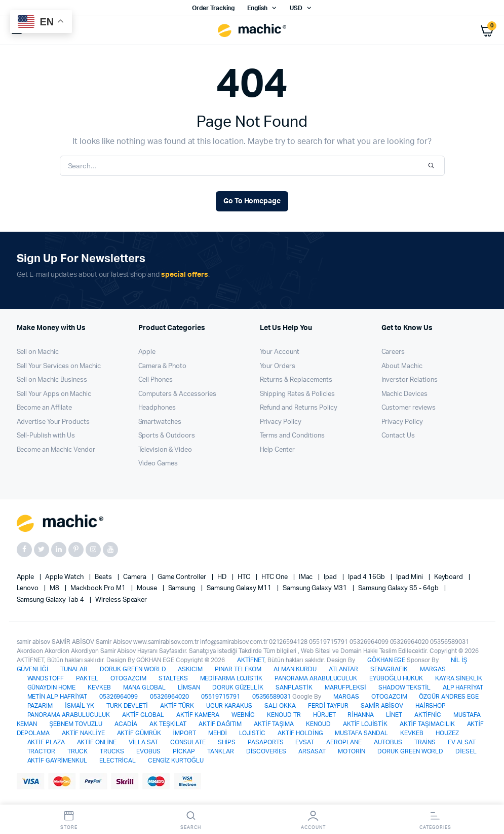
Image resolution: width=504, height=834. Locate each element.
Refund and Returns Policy (299, 408)
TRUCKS (112, 751)
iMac (307, 577)
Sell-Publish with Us (46, 436)
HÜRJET (324, 715)
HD (223, 577)
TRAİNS (425, 742)
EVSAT (305, 742)
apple (26, 577)
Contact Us (398, 436)
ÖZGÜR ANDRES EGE (449, 697)
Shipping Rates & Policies (297, 394)
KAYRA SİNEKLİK (459, 678)
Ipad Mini (410, 577)
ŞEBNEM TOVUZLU (76, 724)
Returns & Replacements (296, 380)
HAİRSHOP (431, 706)
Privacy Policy (281, 422)
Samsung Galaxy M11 (240, 588)
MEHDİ (218, 733)
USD (296, 8)
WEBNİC (243, 715)
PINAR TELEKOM (238, 669)
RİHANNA (360, 715)
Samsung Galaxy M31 (316, 588)
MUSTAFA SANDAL (361, 733)
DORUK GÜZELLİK (238, 687)
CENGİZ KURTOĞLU (176, 760)
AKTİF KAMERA (198, 715)
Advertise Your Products (53, 422)
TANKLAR (221, 751)
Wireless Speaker (121, 600)
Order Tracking (214, 8)
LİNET (394, 715)
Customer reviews (409, 408)
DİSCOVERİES (266, 751)
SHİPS (227, 742)
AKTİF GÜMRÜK (139, 733)
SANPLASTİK (294, 687)
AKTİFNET (251, 660)
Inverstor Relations (410, 380)
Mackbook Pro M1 (99, 588)
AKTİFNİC (428, 715)
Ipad (331, 577)
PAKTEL (87, 678)
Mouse (148, 588)
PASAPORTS (266, 742)
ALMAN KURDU (295, 669)
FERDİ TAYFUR (328, 706)
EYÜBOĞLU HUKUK (396, 678)
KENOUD (318, 724)
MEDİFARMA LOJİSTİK (231, 678)
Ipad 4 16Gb (367, 577)
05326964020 (169, 697)
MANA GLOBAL (144, 687)
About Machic (402, 366)
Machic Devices (405, 394)
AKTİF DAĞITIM (220, 724)
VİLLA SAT (143, 742)
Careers (393, 352)
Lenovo (29, 588)
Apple (147, 352)
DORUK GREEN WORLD (133, 669)
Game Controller (183, 577)
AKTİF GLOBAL (143, 715)
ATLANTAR (344, 669)
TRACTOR (42, 751)
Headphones (157, 408)
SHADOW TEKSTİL (404, 687)
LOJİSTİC (252, 733)
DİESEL (466, 751)
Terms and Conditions (292, 436)
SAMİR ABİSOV (382, 706)
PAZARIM (40, 706)
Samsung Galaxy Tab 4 (51, 600)
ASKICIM (190, 669)
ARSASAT (312, 751)
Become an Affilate (44, 408)
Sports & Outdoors (167, 436)
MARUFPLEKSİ (345, 687)
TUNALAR (74, 669)
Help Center (278, 450)
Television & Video (165, 450)
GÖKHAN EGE (387, 660)
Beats (104, 577)
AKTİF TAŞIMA (274, 724)
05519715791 (221, 697)
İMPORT (184, 733)
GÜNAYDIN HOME (52, 687)
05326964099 (119, 697)
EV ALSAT (462, 742)
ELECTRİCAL (118, 760)
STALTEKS (173, 678)
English (257, 8)
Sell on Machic (38, 352)
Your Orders (278, 366)
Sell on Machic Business (52, 380)
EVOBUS (148, 751)
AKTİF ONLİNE (97, 742)
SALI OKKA (280, 706)
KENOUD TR (284, 715)
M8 (55, 588)
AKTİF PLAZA (46, 742)
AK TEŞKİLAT (168, 724)
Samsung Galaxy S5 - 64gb (399, 588)
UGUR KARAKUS (229, 706)
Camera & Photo (163, 366)
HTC (245, 577)
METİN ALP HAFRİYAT (57, 697)
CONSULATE (188, 742)
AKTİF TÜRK (177, 706)
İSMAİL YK (79, 706)
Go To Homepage (252, 201)
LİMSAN (189, 687)
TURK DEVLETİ (127, 706)
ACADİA (126, 724)
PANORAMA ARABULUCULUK (316, 678)
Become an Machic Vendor (56, 450)
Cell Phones (156, 380)
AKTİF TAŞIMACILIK (427, 724)
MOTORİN (352, 751)
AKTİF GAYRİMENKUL (57, 760)
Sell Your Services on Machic (59, 366)
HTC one (275, 577)
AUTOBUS (388, 742)
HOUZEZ (447, 733)
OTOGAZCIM (128, 678)
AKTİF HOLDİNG (300, 733)
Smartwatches (160, 422)
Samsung (183, 588)
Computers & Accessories (177, 394)
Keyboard (450, 577)
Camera (135, 577)
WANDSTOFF (46, 678)
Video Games (158, 464)
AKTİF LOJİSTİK (365, 724)
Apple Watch (65, 577)
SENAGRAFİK (389, 669)
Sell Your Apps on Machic (54, 394)
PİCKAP (184, 751)
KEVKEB (99, 687)
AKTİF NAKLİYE (83, 733)
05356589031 (272, 697)
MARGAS (433, 669)
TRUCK (77, 751)
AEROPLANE (344, 742)
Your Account (280, 352)
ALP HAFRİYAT (463, 687)
